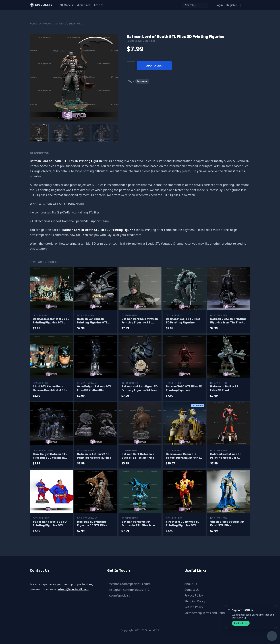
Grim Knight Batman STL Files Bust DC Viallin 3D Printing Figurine (50, 456)
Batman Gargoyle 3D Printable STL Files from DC (138, 524)
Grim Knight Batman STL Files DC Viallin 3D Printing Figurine (94, 389)
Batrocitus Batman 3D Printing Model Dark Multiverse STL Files (226, 456)
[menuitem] (39, 133)
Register (232, 5)
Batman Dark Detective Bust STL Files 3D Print (138, 456)
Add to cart (155, 66)
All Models (45, 23)
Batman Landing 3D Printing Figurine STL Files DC (92, 321)
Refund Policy (194, 607)
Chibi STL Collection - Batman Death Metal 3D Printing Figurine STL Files (49, 389)
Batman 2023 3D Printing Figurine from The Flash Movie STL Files (228, 321)
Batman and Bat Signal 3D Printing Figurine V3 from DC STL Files (140, 389)
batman (142, 81)
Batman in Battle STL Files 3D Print (225, 388)
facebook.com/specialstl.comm (130, 584)
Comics (58, 23)
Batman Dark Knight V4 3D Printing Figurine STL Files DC (140, 321)
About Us (191, 584)
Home (34, 23)
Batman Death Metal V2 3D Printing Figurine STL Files (51, 321)
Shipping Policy (195, 601)
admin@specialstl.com (73, 589)
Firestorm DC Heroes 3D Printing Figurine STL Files (183, 524)
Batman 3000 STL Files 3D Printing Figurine (184, 388)
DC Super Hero (73, 23)
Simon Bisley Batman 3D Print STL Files (227, 524)
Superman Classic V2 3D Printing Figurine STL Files (50, 524)
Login (219, 5)
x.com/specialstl (119, 595)
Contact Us (192, 590)
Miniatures (83, 5)
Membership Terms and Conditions (208, 613)
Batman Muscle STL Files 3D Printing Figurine (183, 321)
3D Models (66, 5)
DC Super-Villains (87, 383)
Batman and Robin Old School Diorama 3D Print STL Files (183, 456)
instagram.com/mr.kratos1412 (129, 590)
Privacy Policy (194, 595)
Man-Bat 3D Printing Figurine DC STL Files (92, 524)
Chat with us (241, 623)
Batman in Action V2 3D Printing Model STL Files (94, 456)
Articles (98, 5)
